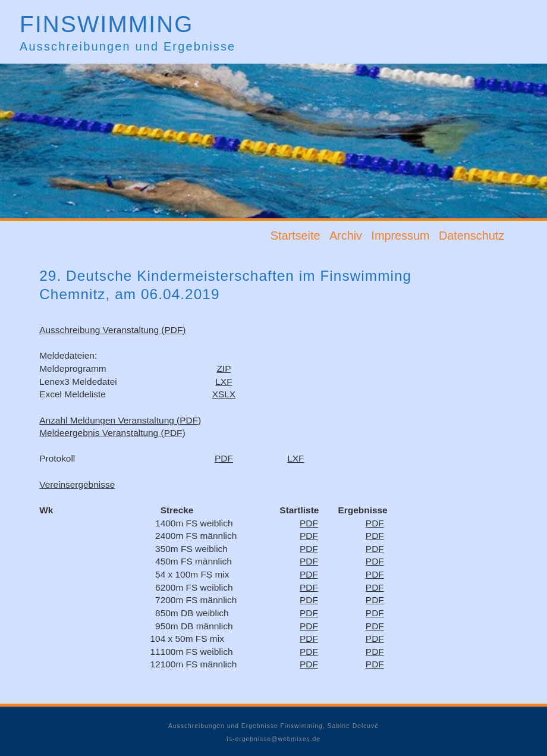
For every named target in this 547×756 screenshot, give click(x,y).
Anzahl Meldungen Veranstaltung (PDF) (120, 420)
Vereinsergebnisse (77, 484)
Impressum (400, 236)
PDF (224, 458)
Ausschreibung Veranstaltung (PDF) (112, 330)
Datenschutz (471, 236)
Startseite (295, 236)
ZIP (224, 368)
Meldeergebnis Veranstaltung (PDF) (112, 433)
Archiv (346, 236)
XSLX (224, 394)
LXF (224, 382)
